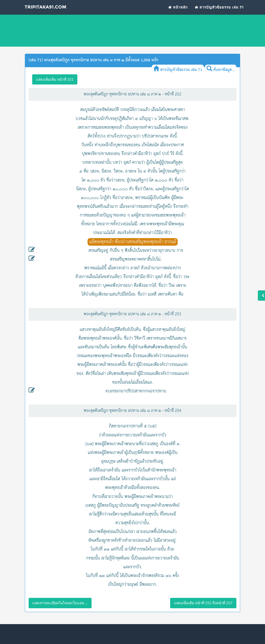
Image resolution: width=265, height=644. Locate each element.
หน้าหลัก (178, 11)
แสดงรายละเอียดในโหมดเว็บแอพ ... (60, 603)
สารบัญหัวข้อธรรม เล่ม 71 (219, 11)
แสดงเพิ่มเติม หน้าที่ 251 (55, 79)
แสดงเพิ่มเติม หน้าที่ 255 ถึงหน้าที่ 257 (203, 603)
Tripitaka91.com (49, 11)
